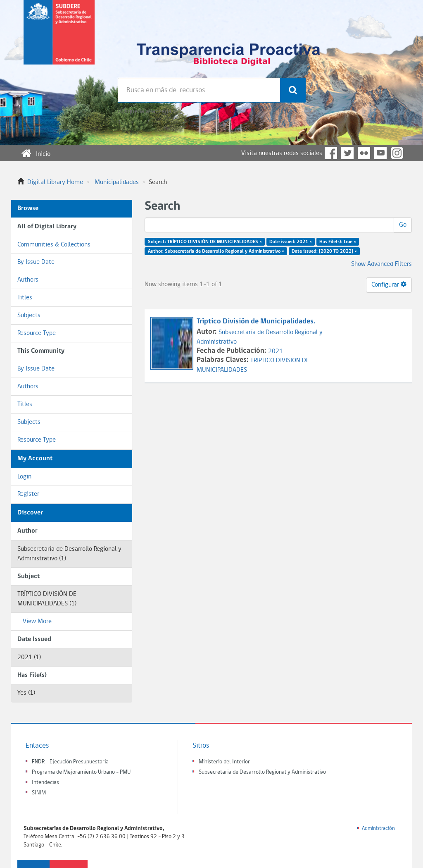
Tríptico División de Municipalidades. (257, 322)
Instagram (397, 153)
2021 (276, 352)
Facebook (331, 153)
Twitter (347, 153)
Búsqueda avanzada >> (148, 112)
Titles (25, 298)
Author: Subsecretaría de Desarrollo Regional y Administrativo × (216, 251)
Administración (378, 829)
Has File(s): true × (338, 242)
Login (24, 477)
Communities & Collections (54, 245)
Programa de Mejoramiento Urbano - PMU (81, 772)
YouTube (380, 153)
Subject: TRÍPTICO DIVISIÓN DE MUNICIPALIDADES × (205, 242)
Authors (28, 280)
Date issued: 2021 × (291, 242)
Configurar (389, 285)
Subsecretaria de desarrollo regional (59, 39)
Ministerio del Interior (224, 762)
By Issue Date (36, 262)
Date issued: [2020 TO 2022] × (324, 251)
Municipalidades (117, 182)
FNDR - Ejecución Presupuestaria (70, 762)
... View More (34, 622)
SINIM (39, 793)
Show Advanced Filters (381, 264)
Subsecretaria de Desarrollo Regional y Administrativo (262, 772)
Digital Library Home (55, 182)
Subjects (29, 316)
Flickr (364, 153)
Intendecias (45, 783)
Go (403, 225)
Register (28, 494)
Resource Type (37, 333)
